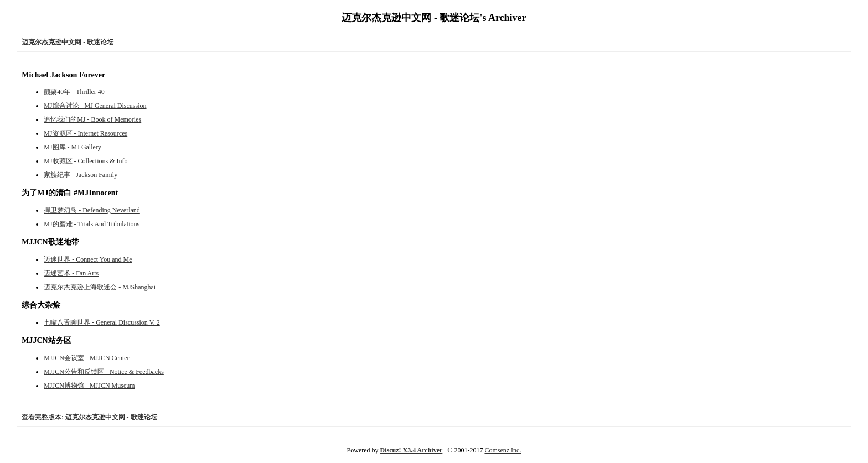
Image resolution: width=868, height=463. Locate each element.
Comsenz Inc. (503, 450)
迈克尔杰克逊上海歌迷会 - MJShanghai (100, 287)
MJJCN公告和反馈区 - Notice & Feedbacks (104, 372)
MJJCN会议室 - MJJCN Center (86, 358)
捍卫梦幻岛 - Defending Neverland (92, 210)
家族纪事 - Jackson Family (81, 175)
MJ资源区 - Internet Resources (86, 133)
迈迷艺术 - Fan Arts (71, 273)
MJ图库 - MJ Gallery (73, 147)
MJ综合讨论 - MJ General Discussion (95, 106)
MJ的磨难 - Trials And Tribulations (92, 224)
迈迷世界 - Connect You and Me (88, 259)
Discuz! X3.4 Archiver (412, 450)
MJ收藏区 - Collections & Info (86, 161)
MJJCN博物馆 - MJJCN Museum (89, 386)
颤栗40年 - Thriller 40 (74, 92)
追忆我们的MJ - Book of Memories (92, 119)
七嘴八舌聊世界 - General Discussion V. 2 (102, 322)
